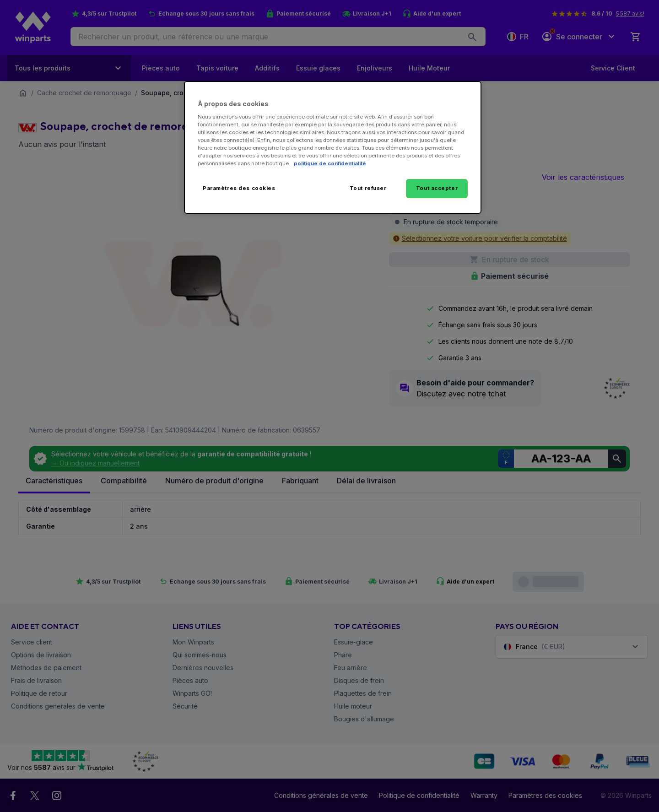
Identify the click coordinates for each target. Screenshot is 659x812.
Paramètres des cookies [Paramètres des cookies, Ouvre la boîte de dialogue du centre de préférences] (239, 188)
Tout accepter (437, 188)
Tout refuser (368, 188)
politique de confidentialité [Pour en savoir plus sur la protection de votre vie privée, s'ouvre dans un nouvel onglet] (330, 163)
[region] (333, 147)
